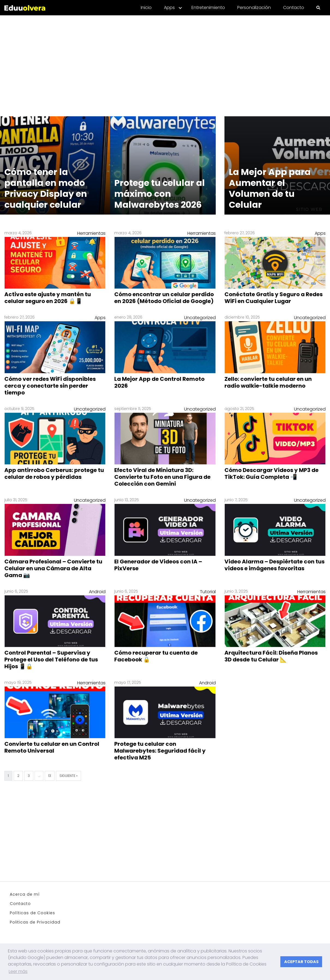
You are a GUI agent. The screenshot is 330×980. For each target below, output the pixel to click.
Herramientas (91, 233)
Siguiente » (68, 776)
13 (50, 776)
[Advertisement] (165, 63)
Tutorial (208, 592)
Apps (169, 8)
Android (97, 592)
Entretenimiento (208, 8)
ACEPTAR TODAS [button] (301, 962)
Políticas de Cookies (32, 913)
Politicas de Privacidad (35, 922)
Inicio (146, 8)
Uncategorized (200, 318)
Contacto (294, 8)
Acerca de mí (25, 894)
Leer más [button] (18, 971)
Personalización (254, 8)
